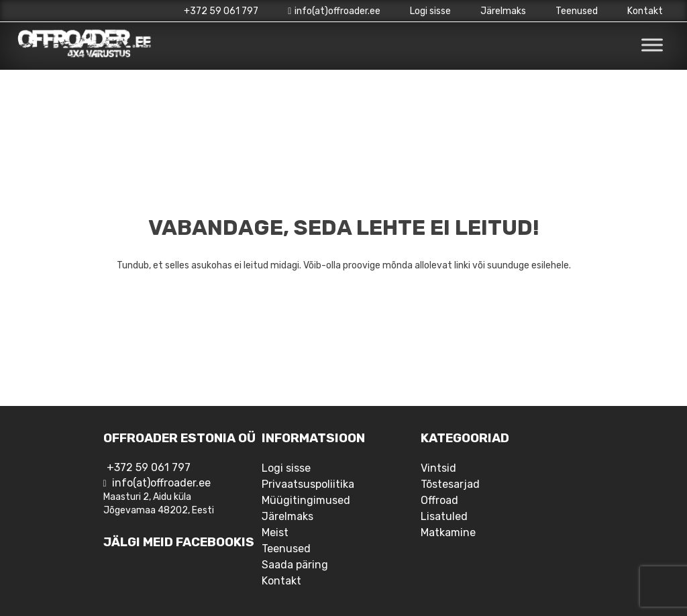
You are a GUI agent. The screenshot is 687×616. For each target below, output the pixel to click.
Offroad (439, 500)
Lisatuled (444, 516)
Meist (275, 532)
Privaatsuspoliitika (308, 484)
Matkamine (448, 532)
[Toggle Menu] (652, 45)
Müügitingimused (306, 500)
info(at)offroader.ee (334, 11)
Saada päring (295, 565)
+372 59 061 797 (221, 11)
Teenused (577, 11)
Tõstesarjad (450, 484)
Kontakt (645, 11)
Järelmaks (503, 11)
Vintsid (438, 468)
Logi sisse (430, 11)
